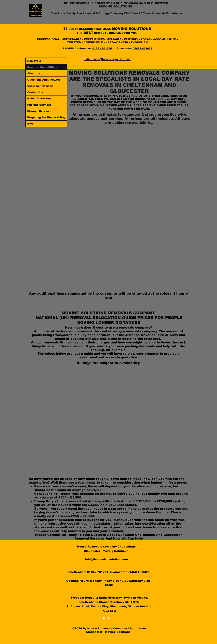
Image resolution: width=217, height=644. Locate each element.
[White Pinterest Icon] (104, 619)
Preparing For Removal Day (46, 117)
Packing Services (39, 105)
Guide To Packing (39, 98)
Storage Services (39, 111)
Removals (34, 61)
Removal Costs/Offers (42, 67)
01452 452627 (142, 48)
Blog (30, 124)
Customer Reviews (40, 86)
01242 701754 (102, 48)
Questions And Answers (44, 80)
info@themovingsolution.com (106, 559)
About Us (34, 73)
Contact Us (35, 92)
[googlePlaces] (109, 619)
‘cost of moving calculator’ (89, 524)
